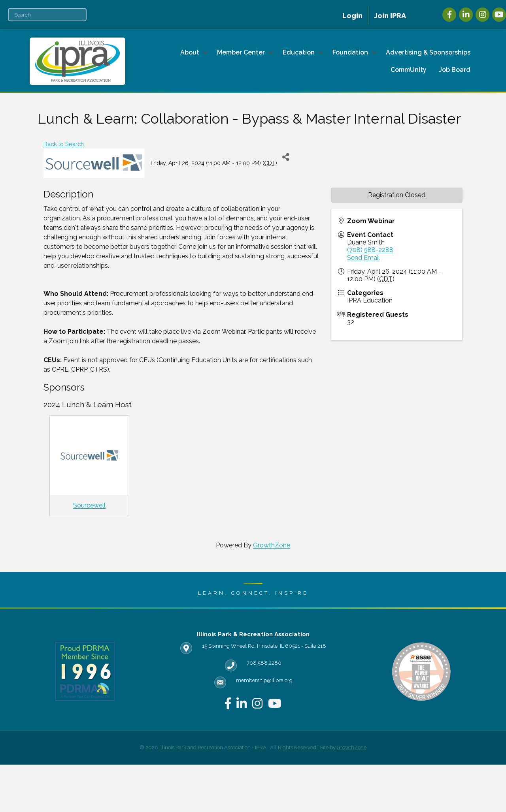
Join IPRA (390, 16)
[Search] (47, 15)
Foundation (350, 52)
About (190, 52)
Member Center (241, 52)
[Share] (286, 157)
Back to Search (64, 144)
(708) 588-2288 (370, 250)
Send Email (363, 258)
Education (299, 52)
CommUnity (409, 70)
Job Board (455, 70)
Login (352, 16)
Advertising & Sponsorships (428, 52)
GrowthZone (272, 545)
